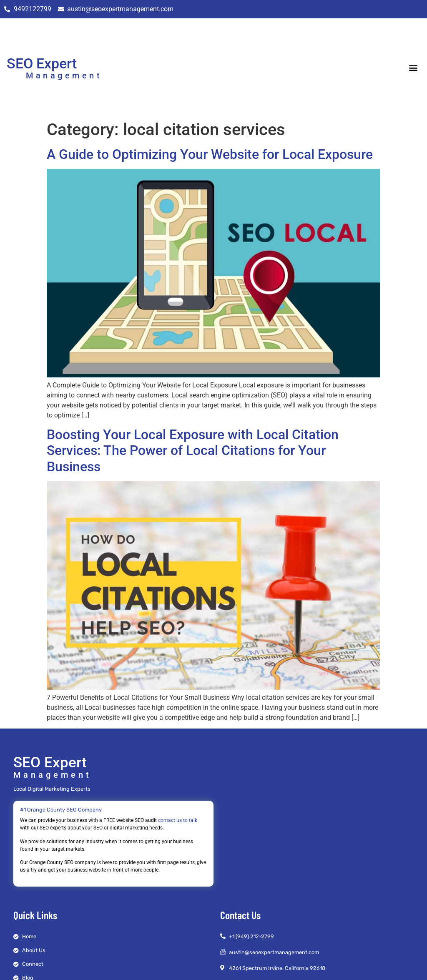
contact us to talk (178, 820)
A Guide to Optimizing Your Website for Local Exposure (210, 154)
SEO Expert (42, 63)
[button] (413, 67)
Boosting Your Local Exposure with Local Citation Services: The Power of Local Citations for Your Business (193, 451)
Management (64, 75)
